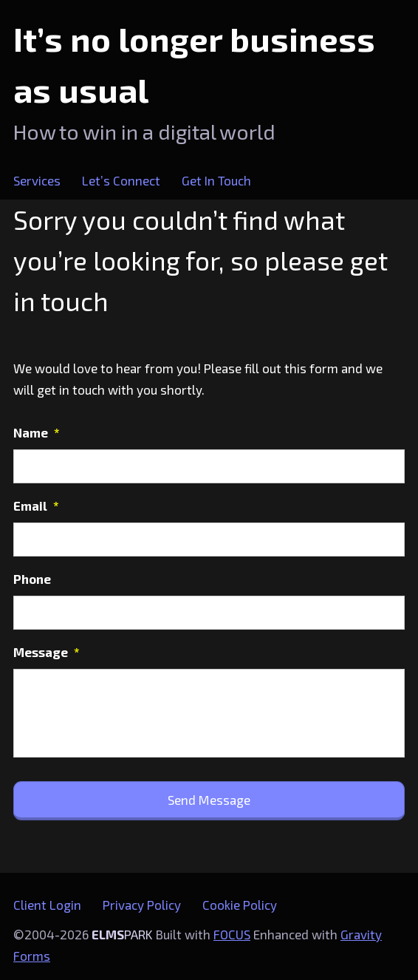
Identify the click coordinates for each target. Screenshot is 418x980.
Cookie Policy (240, 905)
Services (37, 180)
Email (36, 506)
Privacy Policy (142, 905)
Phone (32, 579)
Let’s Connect (121, 180)
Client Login (47, 905)
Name (37, 432)
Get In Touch (216, 180)
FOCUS (232, 934)
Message (47, 652)
